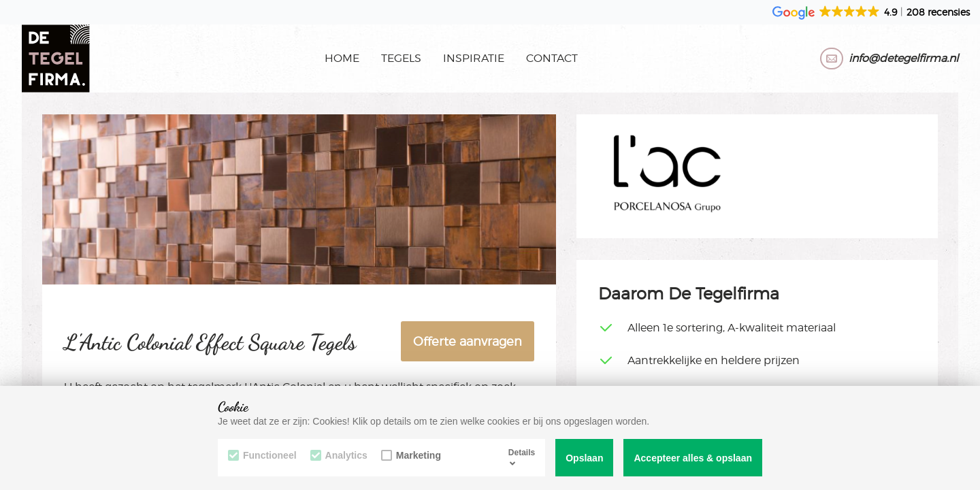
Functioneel (262, 455)
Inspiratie (474, 58)
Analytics (339, 455)
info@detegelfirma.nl (903, 58)
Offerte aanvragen (468, 341)
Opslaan (584, 458)
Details (522, 457)
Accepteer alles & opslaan (693, 458)
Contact (552, 58)
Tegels (401, 58)
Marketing (411, 455)
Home (342, 58)
